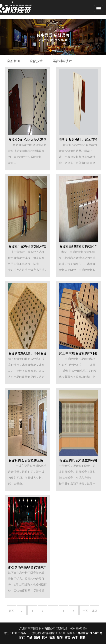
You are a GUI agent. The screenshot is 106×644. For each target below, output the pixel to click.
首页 (11, 611)
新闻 (60, 638)
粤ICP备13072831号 (90, 633)
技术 (45, 638)
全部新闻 (13, 61)
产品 (29, 638)
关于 (75, 638)
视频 (52, 638)
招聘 (83, 638)
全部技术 (36, 61)
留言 (67, 638)
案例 (37, 638)
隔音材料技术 (62, 61)
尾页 (95, 611)
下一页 (84, 611)
